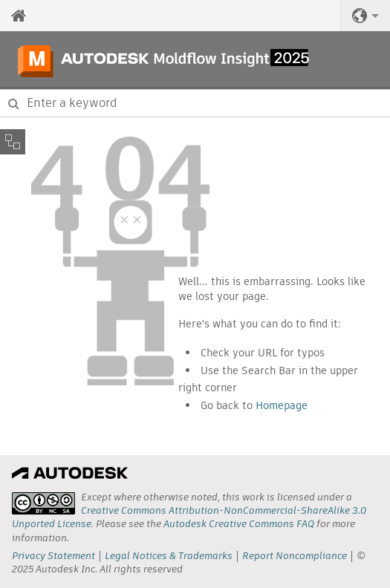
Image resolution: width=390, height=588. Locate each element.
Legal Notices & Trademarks (169, 556)
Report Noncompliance (295, 556)
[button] (365, 16)
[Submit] (14, 103)
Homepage (282, 405)
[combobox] (195, 103)
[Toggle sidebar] (13, 142)
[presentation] (43, 503)
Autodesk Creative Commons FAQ (239, 524)
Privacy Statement (53, 556)
